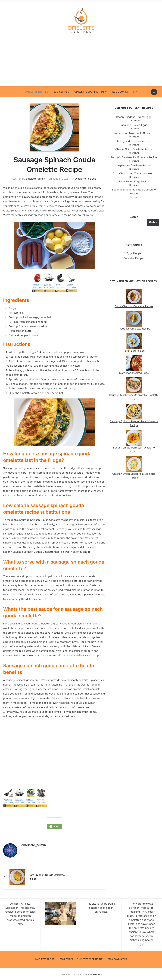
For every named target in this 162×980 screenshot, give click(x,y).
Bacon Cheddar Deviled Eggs (134, 117)
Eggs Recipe (134, 253)
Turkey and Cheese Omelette (134, 141)
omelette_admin (35, 179)
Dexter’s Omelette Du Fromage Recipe (134, 157)
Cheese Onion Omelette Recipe (134, 149)
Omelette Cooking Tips (89, 92)
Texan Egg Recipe (134, 351)
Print (57, 827)
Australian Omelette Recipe (134, 329)
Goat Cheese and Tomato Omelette (134, 173)
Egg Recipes (61, 92)
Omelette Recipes (36, 92)
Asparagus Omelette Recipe (134, 165)
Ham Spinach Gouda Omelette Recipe (51, 876)
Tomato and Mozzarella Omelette (134, 133)
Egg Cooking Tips (123, 92)
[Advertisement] (81, 62)
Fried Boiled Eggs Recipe (134, 181)
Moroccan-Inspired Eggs (134, 373)
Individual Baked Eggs (134, 125)
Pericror (97, 974)
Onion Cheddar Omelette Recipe (134, 306)
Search (134, 217)
